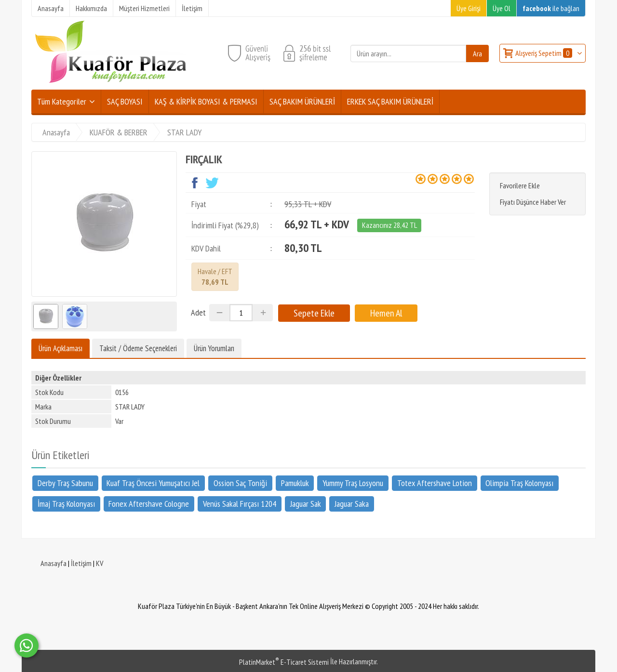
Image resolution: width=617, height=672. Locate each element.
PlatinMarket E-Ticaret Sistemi (284, 662)
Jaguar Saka (352, 503)
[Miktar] (241, 313)
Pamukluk (295, 483)
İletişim (81, 563)
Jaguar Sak (306, 503)
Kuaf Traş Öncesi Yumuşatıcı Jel (153, 483)
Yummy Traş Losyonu (353, 483)
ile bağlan (551, 8)
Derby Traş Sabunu (65, 483)
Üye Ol (502, 8)
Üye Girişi (469, 8)
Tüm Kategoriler (62, 101)
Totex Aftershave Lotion (435, 483)
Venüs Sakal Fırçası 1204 (240, 503)
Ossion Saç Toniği (240, 483)
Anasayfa (54, 563)
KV (100, 563)
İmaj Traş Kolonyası (66, 503)
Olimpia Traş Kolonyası (519, 483)
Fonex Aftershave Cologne (149, 503)
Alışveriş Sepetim (544, 53)
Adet (198, 312)
